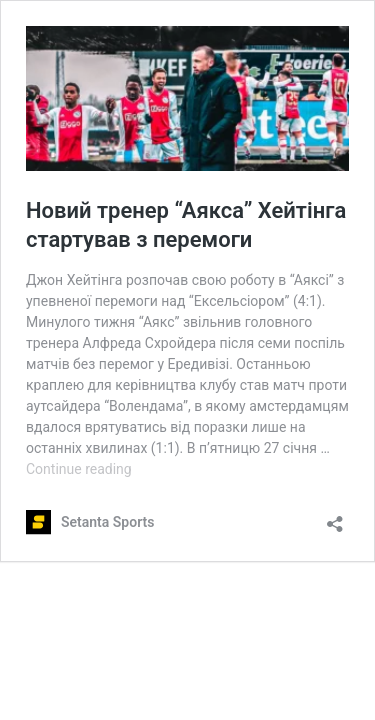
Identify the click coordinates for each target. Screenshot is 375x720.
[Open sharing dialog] (335, 517)
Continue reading (79, 469)
